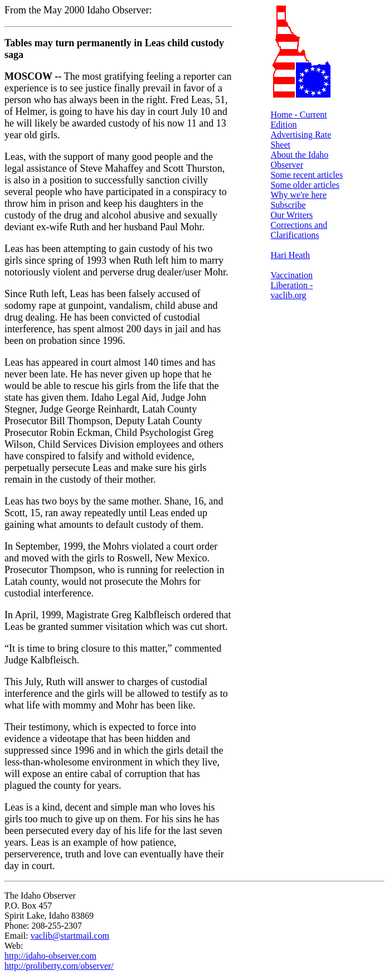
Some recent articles (307, 175)
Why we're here (298, 195)
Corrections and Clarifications (299, 230)
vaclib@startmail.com (70, 936)
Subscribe (288, 205)
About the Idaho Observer (299, 160)
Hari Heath (290, 255)
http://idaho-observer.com (50, 956)
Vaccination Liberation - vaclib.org (291, 285)
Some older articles (305, 185)
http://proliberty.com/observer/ (59, 966)
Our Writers (291, 215)
